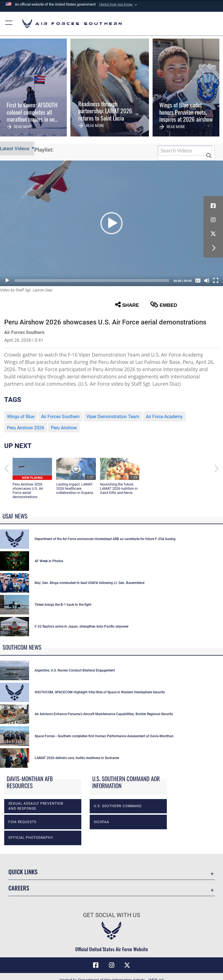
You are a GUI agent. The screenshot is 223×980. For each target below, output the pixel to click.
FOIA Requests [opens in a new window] (22, 822)
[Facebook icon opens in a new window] (213, 206)
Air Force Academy (164, 417)
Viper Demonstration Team (113, 417)
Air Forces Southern (60, 417)
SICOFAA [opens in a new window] (102, 822)
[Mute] (207, 281)
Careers (19, 888)
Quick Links (23, 872)
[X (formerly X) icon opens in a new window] (213, 234)
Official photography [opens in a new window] (31, 838)
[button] (119, 4)
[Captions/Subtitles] (198, 281)
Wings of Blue (21, 417)
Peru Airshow (64, 428)
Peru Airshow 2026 (26, 428)
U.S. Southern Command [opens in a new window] (118, 806)
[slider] (92, 281)
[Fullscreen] (216, 281)
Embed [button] (164, 305)
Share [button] (127, 305)
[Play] (7, 281)
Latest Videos (15, 149)
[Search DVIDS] (185, 151)
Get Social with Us (111, 915)
